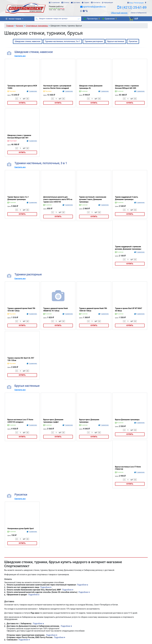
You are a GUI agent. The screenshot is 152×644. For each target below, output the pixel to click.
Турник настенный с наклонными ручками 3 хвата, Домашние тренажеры (93, 199)
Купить (22, 103)
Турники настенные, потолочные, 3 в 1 (63, 41)
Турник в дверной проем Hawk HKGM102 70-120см (56, 310)
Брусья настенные (116, 41)
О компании (55, 2)
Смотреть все (20, 56)
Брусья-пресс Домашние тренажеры (89, 421)
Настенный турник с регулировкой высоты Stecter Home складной (57, 87)
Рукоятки (133, 41)
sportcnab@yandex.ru (94, 7)
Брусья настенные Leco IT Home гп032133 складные (20, 421)
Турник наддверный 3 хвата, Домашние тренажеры (127, 198)
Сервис (87, 2)
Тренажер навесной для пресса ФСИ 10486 (22, 87)
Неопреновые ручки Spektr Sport (21, 529)
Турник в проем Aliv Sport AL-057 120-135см (21, 359)
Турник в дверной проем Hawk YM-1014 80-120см (22, 310)
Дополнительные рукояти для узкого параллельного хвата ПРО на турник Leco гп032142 (58, 199)
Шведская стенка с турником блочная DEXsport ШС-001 (19, 137)
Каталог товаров (13, 19)
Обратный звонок (119, 13)
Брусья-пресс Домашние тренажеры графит (53, 421)
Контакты (97, 2)
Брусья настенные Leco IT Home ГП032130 (128, 468)
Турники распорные (94, 41)
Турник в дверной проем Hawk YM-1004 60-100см (93, 310)
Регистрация (139, 3)
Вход (131, 3)
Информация (108, 2)
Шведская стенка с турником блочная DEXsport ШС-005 (127, 87)
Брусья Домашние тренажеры (127, 420)
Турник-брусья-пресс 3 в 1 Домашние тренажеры (18, 198)
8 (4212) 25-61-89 (133, 7)
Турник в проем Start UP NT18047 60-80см (129, 310)
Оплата (66, 2)
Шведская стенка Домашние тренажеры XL (91, 87)
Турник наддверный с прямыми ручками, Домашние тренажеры (128, 248)
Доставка (77, 2)
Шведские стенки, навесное (28, 41)
